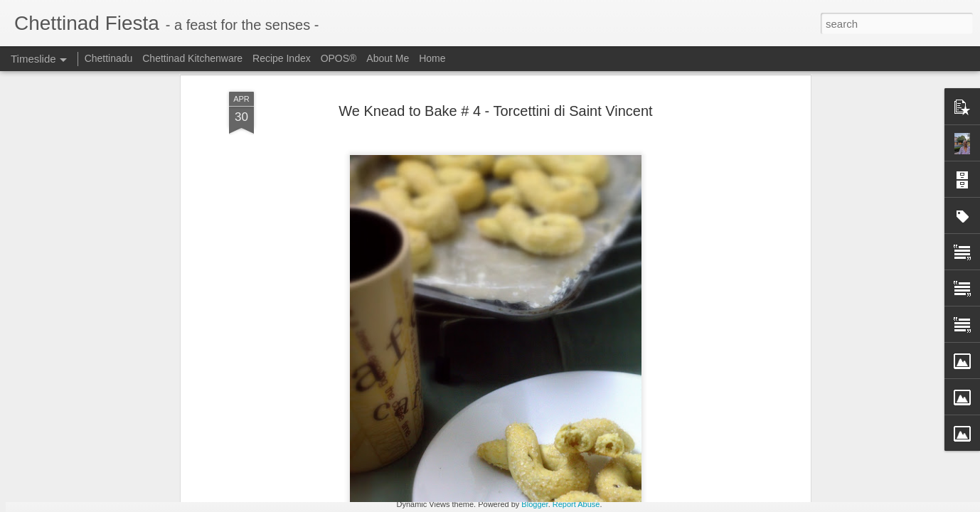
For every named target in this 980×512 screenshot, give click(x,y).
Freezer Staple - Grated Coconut (509, 438)
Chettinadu (109, 58)
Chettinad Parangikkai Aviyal (692, 485)
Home (432, 58)
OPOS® (339, 58)
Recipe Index (282, 58)
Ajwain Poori (657, 435)
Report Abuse (576, 504)
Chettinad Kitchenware (192, 58)
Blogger (534, 504)
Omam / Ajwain (663, 460)
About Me (388, 58)
